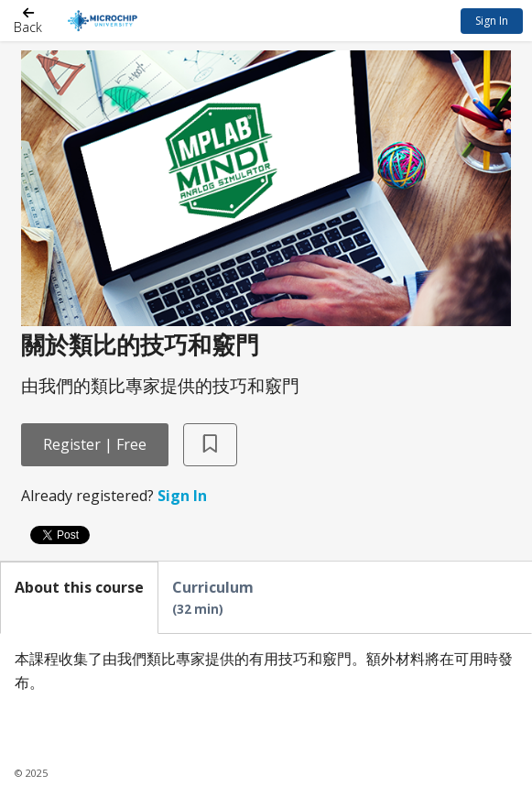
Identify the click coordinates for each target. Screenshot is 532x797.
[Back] (28, 21)
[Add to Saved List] (210, 445)
